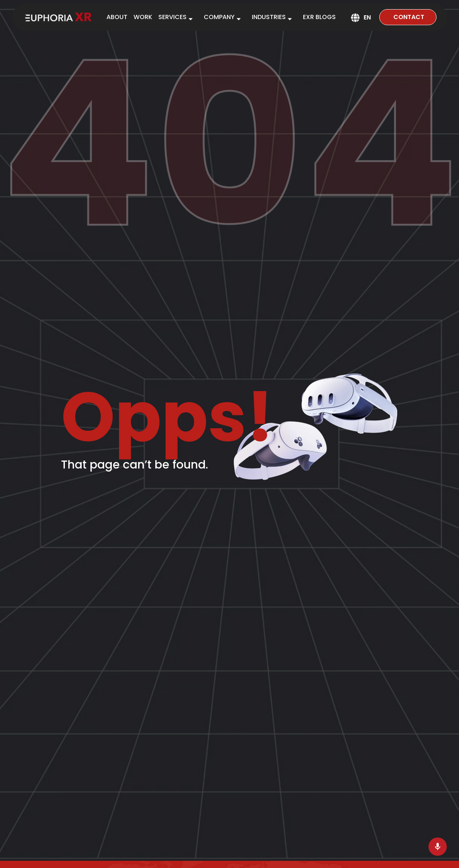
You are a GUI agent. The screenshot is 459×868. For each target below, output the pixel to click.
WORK (143, 17)
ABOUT (117, 17)
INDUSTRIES (274, 18)
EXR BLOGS (319, 17)
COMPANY (225, 18)
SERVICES (178, 18)
